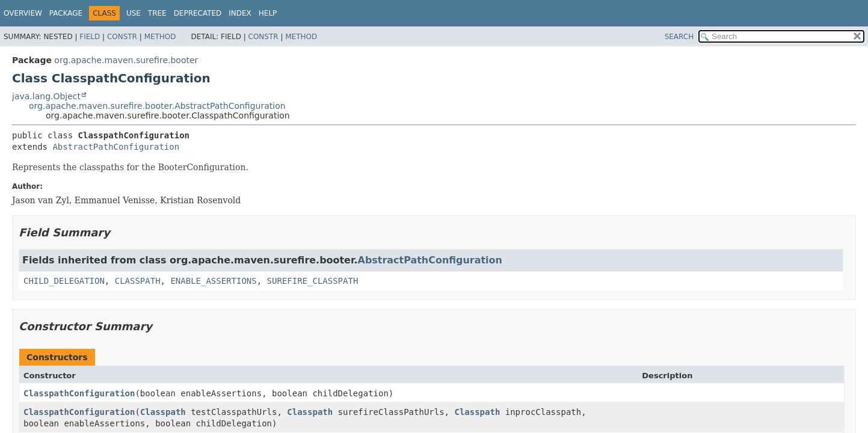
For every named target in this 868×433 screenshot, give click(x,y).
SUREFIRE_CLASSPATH (313, 281)
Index (240, 13)
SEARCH (679, 37)
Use (134, 13)
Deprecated (198, 13)
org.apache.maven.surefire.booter (126, 60)
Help (268, 13)
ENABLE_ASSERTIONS (213, 281)
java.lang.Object (46, 96)
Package (66, 13)
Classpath (163, 412)
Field (90, 37)
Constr (122, 37)
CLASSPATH (138, 281)
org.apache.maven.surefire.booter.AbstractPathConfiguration (157, 106)
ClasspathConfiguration (79, 393)
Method (160, 37)
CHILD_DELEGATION (64, 281)
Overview (23, 13)
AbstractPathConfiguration (116, 147)
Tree (157, 13)
